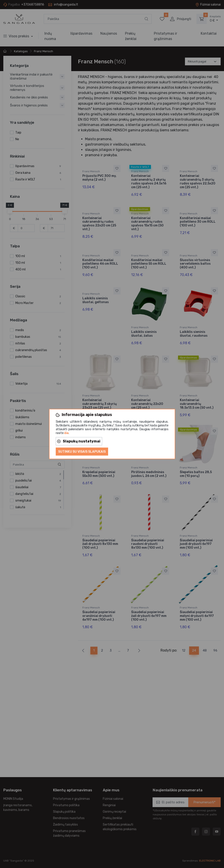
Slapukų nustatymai (79, 441)
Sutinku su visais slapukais (82, 452)
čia (66, 433)
